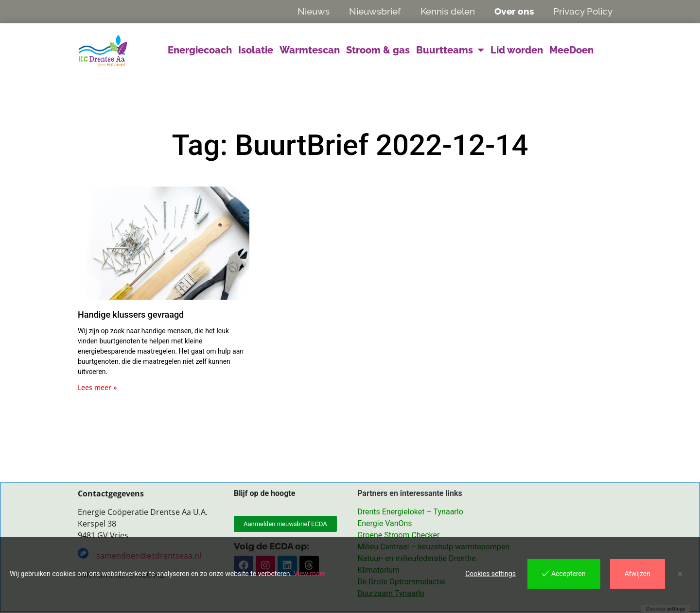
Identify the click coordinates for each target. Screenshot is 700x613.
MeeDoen (571, 50)
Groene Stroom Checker (398, 536)
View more (310, 574)
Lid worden (517, 50)
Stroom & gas (378, 50)
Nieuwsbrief (375, 11)
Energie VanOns (385, 524)
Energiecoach (200, 50)
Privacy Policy (583, 11)
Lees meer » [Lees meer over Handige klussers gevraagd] (97, 387)
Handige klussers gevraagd (131, 315)
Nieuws (314, 11)
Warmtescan (310, 50)
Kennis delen (448, 11)
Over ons (514, 11)
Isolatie (256, 50)
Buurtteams (450, 50)
